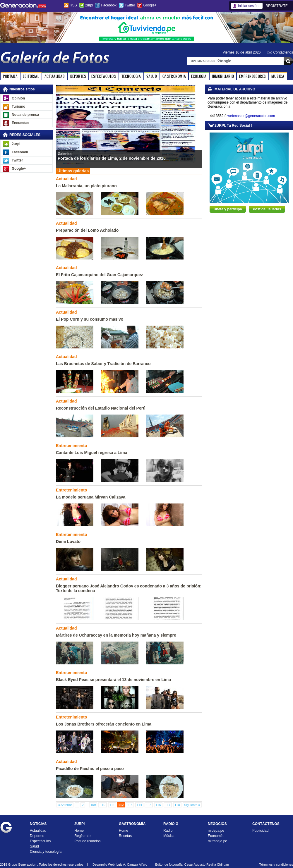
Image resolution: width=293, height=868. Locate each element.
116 (158, 805)
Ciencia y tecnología (46, 852)
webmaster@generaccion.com (251, 116)
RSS (73, 5)
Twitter (130, 5)
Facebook (109, 5)
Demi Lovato (68, 542)
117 (168, 805)
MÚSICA (278, 76)
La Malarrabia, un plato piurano (86, 186)
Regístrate (82, 836)
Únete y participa (228, 209)
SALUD (152, 76)
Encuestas (20, 123)
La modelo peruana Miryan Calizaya (91, 497)
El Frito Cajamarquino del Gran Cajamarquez (99, 275)
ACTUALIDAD (55, 76)
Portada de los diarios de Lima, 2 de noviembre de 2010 (112, 158)
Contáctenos (283, 52)
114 (139, 805)
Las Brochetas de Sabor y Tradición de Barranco (103, 364)
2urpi (89, 5)
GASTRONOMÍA (174, 76)
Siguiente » (192, 805)
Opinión (18, 98)
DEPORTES (78, 76)
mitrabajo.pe (217, 841)
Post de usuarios (267, 209)
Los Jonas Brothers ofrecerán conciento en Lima (104, 724)
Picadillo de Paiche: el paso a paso (90, 769)
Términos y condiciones (276, 864)
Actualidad (38, 831)
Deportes (37, 836)
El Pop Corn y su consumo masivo (90, 319)
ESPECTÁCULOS (104, 76)
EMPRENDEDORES (253, 76)
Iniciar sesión (248, 6)
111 (112, 805)
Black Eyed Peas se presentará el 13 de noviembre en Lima (113, 680)
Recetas (125, 836)
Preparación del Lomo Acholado (87, 230)
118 (177, 805)
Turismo (18, 106)
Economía (216, 836)
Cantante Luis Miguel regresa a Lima (92, 453)
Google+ (150, 5)
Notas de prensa (25, 115)
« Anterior (65, 805)
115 (149, 805)
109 (93, 805)
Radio (168, 831)
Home (79, 831)
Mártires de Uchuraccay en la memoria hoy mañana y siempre (116, 635)
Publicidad (260, 831)
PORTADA (10, 76)
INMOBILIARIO (223, 76)
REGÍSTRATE (277, 6)
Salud (34, 846)
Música (169, 836)
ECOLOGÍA (199, 76)
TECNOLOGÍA (131, 76)
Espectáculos (40, 841)
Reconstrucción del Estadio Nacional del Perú (101, 408)
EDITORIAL (31, 76)
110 (102, 805)
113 (130, 805)
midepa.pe (216, 831)
